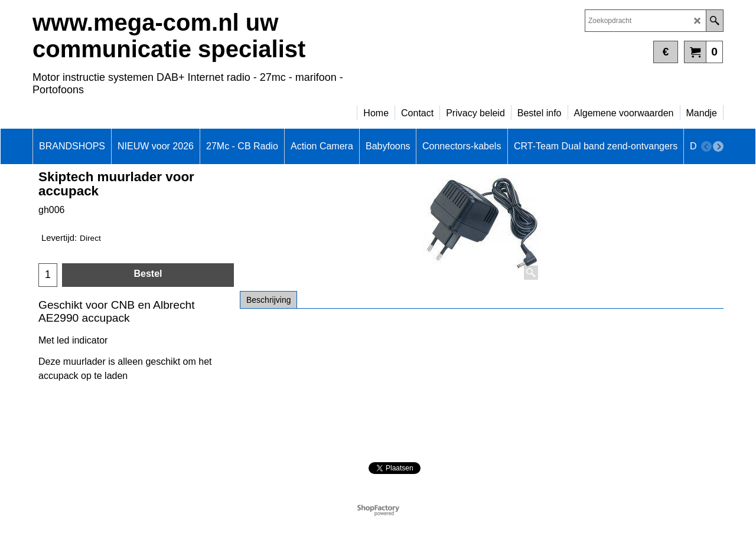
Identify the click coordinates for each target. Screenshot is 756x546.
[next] (718, 146)
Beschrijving (268, 300)
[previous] (706, 146)
